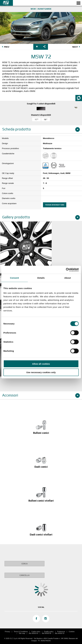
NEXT (77, 47)
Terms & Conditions (21, 632)
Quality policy (49, 632)
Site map (22, 633)
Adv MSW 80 (47, 633)
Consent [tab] (14, 278)
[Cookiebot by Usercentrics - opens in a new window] (66, 270)
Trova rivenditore (55, 205)
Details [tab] (41, 278)
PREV (5, 47)
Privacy (7, 632)
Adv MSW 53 (60, 633)
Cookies (72, 632)
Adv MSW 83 (33, 633)
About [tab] (68, 278)
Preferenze (61, 632)
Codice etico (36, 632)
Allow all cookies (41, 364)
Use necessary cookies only (41, 372)
